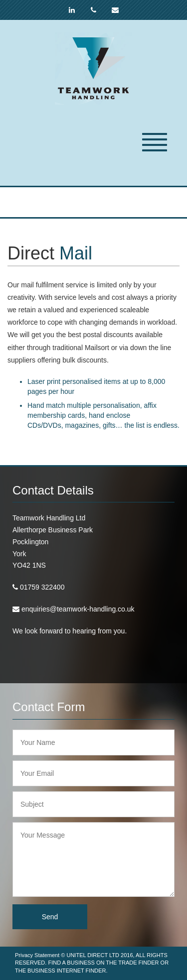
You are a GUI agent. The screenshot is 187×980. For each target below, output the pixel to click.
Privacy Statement (37, 955)
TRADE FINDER (138, 963)
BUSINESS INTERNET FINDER (67, 971)
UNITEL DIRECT (87, 955)
